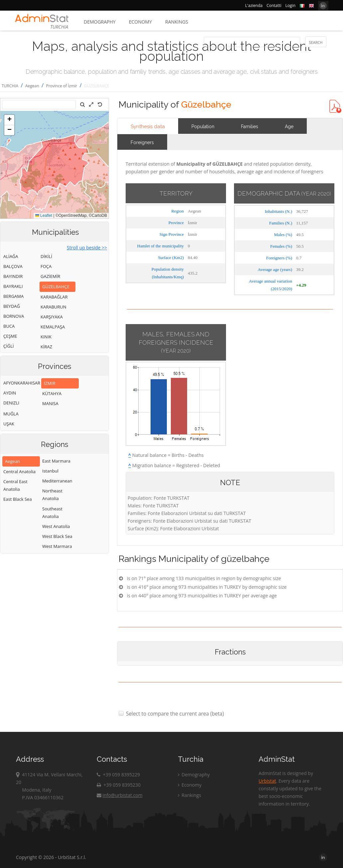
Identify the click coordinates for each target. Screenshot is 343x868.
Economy (140, 22)
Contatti (274, 5)
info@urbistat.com (119, 795)
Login (290, 5)
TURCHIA (10, 86)
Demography (100, 22)
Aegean (32, 86)
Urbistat (267, 781)
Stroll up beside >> (87, 248)
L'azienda (254, 5)
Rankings (177, 22)
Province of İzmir (61, 86)
